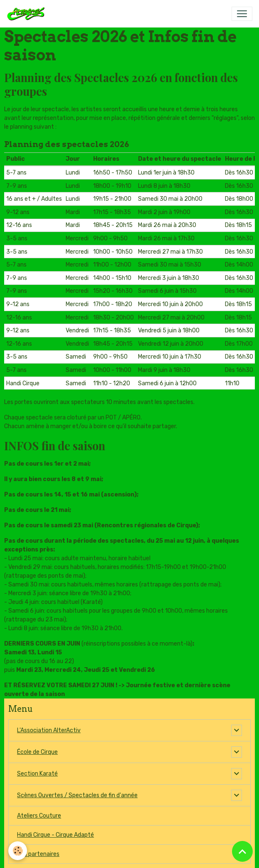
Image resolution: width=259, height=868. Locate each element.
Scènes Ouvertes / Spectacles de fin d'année (77, 795)
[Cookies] (18, 851)
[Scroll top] (242, 851)
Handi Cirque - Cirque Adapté (55, 835)
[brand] (27, 14)
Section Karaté (37, 774)
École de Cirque (37, 752)
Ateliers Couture (39, 816)
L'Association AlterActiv (49, 730)
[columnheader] (34, 159)
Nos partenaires (38, 854)
